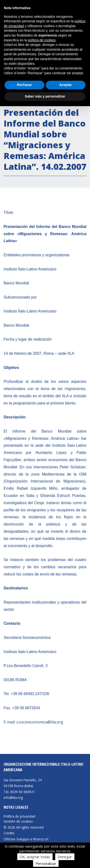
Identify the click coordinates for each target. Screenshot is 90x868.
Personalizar (46, 863)
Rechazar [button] (24, 85)
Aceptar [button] (66, 85)
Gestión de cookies (18, 821)
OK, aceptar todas (35, 857)
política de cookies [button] (42, 40)
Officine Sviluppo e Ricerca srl (26, 839)
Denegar (65, 857)
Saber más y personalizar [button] (45, 96)
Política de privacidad (19, 816)
